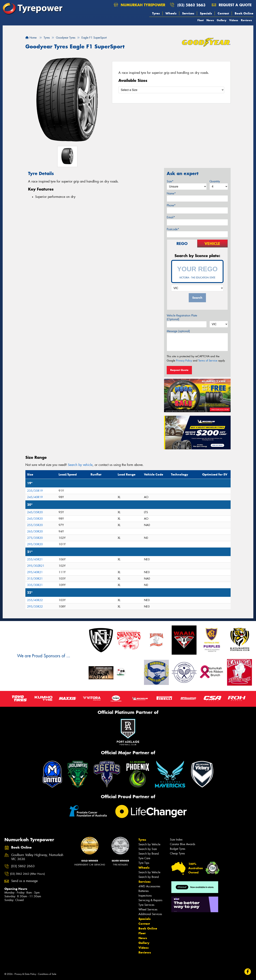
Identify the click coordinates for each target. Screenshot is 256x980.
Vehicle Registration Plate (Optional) (182, 317)
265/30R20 (35, 531)
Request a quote (232, 5)
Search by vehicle (80, 465)
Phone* (171, 205)
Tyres (156, 13)
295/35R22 (35, 607)
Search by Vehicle (149, 844)
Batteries (144, 891)
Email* (171, 217)
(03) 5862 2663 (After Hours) (27, 874)
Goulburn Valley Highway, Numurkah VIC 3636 (37, 857)
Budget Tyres (178, 849)
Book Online (244, 13)
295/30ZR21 (36, 566)
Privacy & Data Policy (25, 974)
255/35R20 (35, 525)
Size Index (176, 840)
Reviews (246, 20)
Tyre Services (146, 905)
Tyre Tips (144, 863)
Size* (170, 181)
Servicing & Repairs (150, 900)
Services (188, 13)
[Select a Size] (171, 90)
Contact (223, 13)
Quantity (215, 181)
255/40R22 (35, 600)
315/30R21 (35, 579)
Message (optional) (178, 331)
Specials (206, 13)
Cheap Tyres (177, 853)
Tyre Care (144, 858)
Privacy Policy (184, 361)
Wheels (171, 13)
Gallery (222, 20)
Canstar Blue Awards (183, 844)
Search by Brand (149, 854)
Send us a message (24, 881)
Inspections (145, 896)
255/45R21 (35, 559)
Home (31, 38)
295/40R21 (35, 572)
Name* (171, 193)
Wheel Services (148, 909)
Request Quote (179, 370)
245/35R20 (35, 512)
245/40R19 (35, 497)
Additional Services (150, 914)
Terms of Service (208, 361)
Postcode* (173, 229)
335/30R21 (35, 585)
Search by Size (148, 849)
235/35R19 (35, 491)
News (210, 20)
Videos (234, 20)
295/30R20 (35, 544)
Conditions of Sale (47, 974)
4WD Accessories (149, 886)
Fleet (201, 20)
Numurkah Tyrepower (140, 5)
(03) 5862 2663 (191, 5)
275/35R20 (35, 538)
